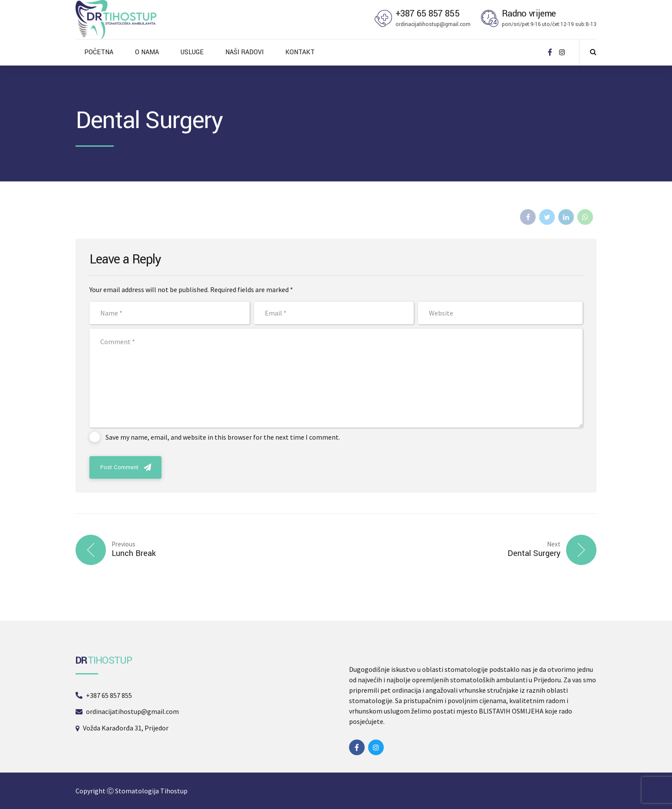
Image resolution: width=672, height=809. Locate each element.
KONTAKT (300, 52)
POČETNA (99, 52)
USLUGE (192, 52)
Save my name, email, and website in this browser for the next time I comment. (223, 437)
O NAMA (147, 52)
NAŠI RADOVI (244, 52)
